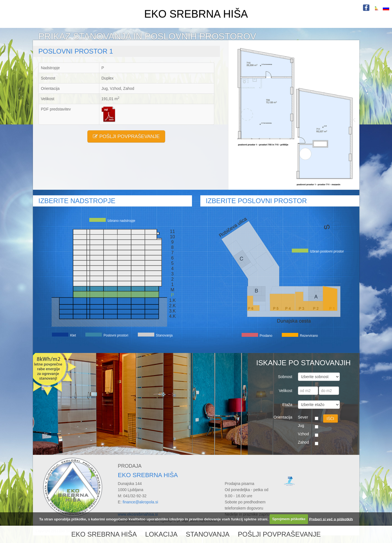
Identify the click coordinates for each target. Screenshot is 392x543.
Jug (301, 426)
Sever (303, 417)
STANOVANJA (208, 534)
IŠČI (330, 419)
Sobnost (285, 377)
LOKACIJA (161, 534)
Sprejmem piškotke (289, 519)
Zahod (304, 442)
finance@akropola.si (140, 502)
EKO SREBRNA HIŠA (196, 14)
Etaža (287, 405)
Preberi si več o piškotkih (331, 519)
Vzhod (304, 434)
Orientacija (283, 417)
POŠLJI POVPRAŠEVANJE (126, 137)
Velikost (285, 391)
